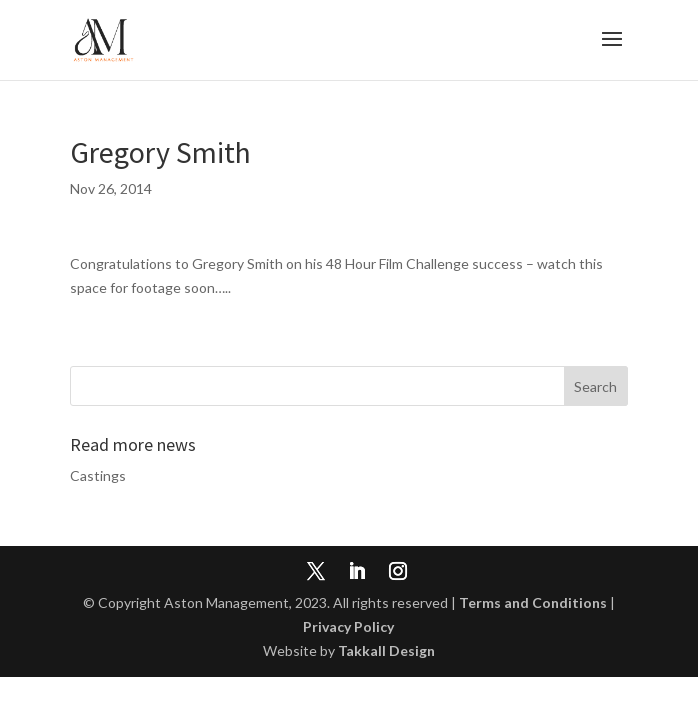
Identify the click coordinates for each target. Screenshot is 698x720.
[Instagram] (398, 573)
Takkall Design (386, 650)
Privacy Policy (348, 626)
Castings (98, 475)
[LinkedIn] (357, 573)
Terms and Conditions (533, 602)
